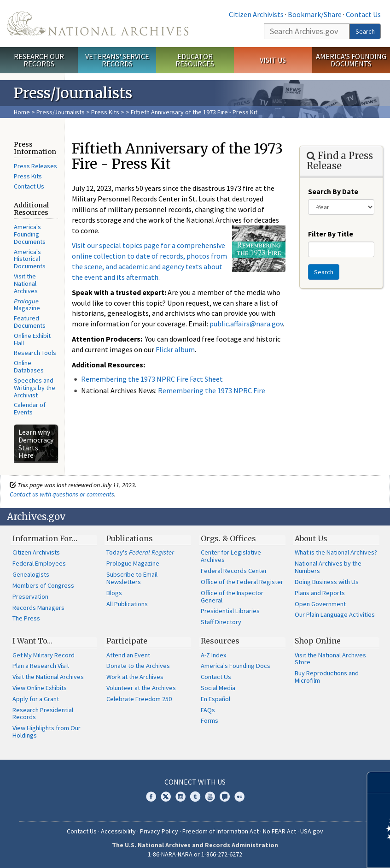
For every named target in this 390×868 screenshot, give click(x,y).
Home (22, 112)
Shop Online (318, 641)
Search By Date (333, 191)
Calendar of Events (30, 408)
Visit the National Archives (26, 283)
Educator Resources (195, 60)
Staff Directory (221, 622)
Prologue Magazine (133, 563)
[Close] (379, 782)
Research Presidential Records (43, 714)
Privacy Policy (159, 831)
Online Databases (29, 366)
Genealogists (31, 574)
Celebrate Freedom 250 (139, 699)
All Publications (127, 604)
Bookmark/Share (315, 14)
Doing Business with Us (327, 582)
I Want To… (32, 641)
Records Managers (38, 608)
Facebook (151, 797)
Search (365, 31)
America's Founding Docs (236, 666)
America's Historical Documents (30, 259)
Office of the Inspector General (232, 596)
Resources (220, 641)
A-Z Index (213, 655)
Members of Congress (43, 585)
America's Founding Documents (351, 60)
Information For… (45, 538)
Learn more (308, 851)
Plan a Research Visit (41, 666)
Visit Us (273, 60)
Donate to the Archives (138, 666)
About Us (311, 538)
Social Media (218, 688)
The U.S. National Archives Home (98, 24)
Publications (130, 538)
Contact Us (363, 14)
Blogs (114, 593)
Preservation (30, 596)
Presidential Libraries (230, 611)
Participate (127, 641)
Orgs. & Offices (228, 538)
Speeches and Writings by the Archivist (35, 388)
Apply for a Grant (36, 699)
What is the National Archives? (336, 552)
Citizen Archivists (256, 14)
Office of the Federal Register (242, 582)
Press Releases (35, 166)
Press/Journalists (61, 112)
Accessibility (118, 831)
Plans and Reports (320, 593)
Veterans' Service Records (117, 60)
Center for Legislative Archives (231, 556)
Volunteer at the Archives (141, 688)
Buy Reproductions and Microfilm (327, 677)
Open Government (320, 604)
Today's (140, 552)
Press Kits (105, 112)
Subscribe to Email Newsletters (132, 578)
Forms (210, 720)
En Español (215, 699)
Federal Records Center (234, 571)
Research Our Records (39, 60)
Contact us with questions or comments (62, 494)
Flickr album (175, 349)
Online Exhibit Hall (32, 339)
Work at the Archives (135, 677)
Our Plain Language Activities (335, 614)
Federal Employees (39, 563)
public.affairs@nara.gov (246, 324)
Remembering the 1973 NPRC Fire (212, 390)
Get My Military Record (44, 655)
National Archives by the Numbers (328, 567)
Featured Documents (30, 322)
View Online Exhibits (40, 688)
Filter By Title (331, 234)
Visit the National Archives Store (330, 659)
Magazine (27, 305)
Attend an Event (128, 655)
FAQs (208, 710)
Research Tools (35, 353)
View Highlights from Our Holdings (47, 732)
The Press (26, 618)
